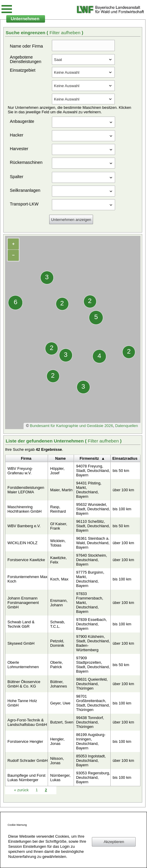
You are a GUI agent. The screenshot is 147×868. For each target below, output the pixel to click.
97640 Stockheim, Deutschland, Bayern (92, 560)
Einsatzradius (125, 458)
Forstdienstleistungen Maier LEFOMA (26, 490)
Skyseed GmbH (21, 643)
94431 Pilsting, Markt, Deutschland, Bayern (89, 490)
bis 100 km (122, 509)
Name (60, 458)
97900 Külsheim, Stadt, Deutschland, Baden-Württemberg (93, 643)
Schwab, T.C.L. (58, 624)
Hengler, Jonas (57, 741)
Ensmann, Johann (59, 603)
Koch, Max (59, 579)
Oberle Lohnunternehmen (23, 665)
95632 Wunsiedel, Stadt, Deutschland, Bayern (93, 509)
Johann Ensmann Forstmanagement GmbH (23, 603)
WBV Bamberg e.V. (24, 526)
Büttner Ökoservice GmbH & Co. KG (24, 684)
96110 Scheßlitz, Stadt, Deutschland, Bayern (93, 526)
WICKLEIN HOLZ (23, 543)
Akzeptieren (114, 842)
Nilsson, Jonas (57, 761)
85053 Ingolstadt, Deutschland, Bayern (91, 761)
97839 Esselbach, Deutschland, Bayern (91, 624)
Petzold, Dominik (57, 643)
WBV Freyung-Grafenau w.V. (20, 471)
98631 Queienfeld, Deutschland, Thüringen (92, 684)
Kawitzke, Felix (58, 560)
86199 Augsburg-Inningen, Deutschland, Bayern (91, 741)
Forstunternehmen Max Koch (27, 579)
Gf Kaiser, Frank (59, 526)
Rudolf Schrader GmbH (28, 761)
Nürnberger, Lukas (60, 778)
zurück (22, 790)
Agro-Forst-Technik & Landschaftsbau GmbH (27, 722)
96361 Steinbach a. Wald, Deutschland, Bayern (93, 543)
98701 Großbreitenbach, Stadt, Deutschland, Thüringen (93, 703)
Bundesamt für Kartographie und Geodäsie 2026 (71, 426)
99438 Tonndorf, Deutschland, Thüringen (90, 722)
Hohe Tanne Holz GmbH (22, 703)
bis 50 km (121, 471)
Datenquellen (126, 426)
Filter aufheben (66, 33)
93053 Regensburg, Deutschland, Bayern (93, 777)
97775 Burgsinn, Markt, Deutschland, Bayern (90, 579)
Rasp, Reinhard (58, 509)
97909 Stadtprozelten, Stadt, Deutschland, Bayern (93, 665)
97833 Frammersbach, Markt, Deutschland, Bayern (90, 603)
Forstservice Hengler (25, 741)
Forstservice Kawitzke (26, 560)
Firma (26, 458)
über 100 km (123, 490)
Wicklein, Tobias (58, 543)
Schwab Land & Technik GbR (21, 624)
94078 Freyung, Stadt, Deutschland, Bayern (93, 471)
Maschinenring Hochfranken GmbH (24, 509)
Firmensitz (89, 458)
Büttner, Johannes (58, 684)
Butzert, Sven (62, 722)
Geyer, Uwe (60, 703)
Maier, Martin (61, 490)
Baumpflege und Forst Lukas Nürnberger (26, 778)
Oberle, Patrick (56, 665)
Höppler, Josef (57, 471)
